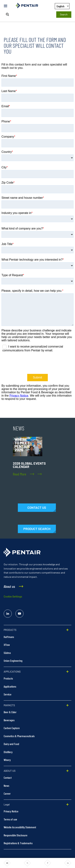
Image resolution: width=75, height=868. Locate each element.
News (6, 786)
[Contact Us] (37, 508)
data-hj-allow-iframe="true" (37, 238)
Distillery (8, 752)
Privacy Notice (11, 811)
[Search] (7, 14)
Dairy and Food (11, 744)
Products (8, 678)
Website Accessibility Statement (20, 827)
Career (7, 793)
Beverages (9, 720)
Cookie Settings (13, 597)
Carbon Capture (12, 728)
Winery (7, 760)
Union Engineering (13, 661)
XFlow (7, 645)
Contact (8, 778)
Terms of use (10, 819)
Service (8, 694)
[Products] (37, 529)
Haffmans (9, 637)
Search (64, 14)
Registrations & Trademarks (18, 843)
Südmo (7, 653)
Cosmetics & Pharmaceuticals (19, 736)
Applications (10, 686)
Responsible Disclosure (16, 835)
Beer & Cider (10, 712)
